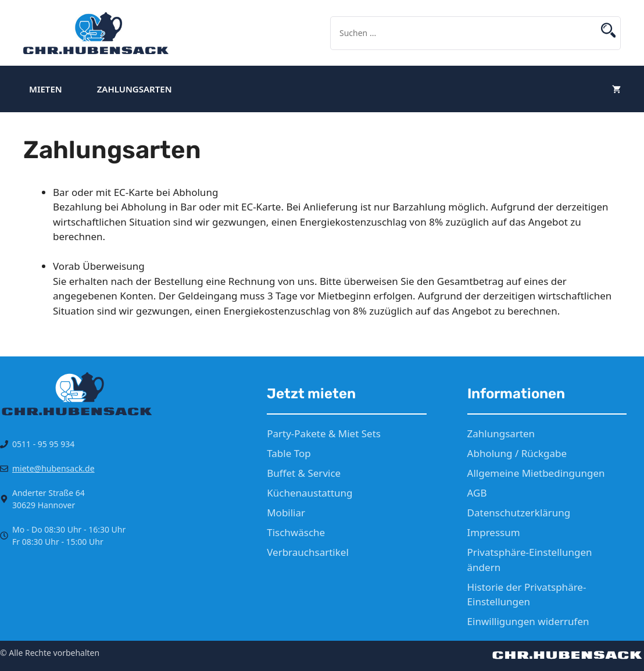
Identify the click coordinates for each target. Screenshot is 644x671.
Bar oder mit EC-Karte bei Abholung (135, 192)
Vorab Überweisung (99, 266)
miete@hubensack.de (53, 468)
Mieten (46, 89)
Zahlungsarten (135, 89)
